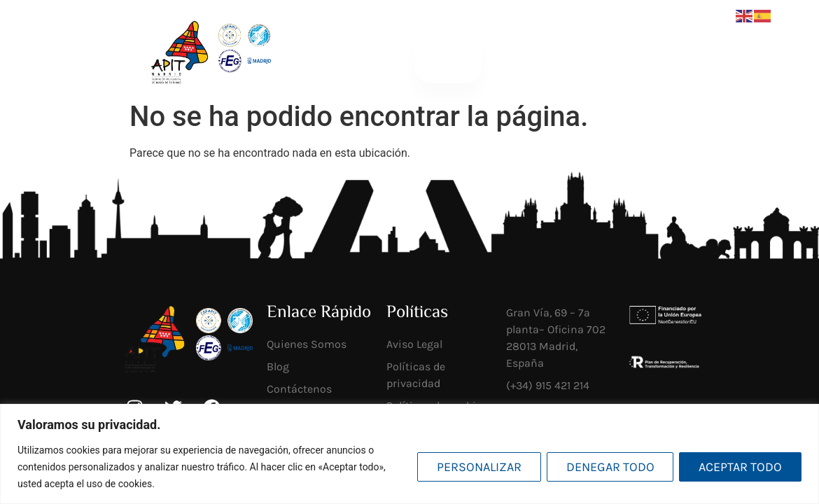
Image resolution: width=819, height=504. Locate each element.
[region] (409, 454)
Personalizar (478, 467)
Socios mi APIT (663, 57)
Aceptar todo (740, 467)
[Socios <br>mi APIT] (630, 57)
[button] (448, 57)
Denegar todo (610, 467)
